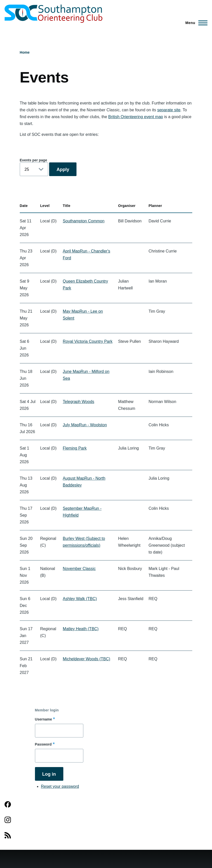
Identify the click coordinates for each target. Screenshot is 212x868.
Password (43, 744)
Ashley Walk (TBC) (80, 599)
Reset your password (60, 786)
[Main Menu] (195, 23)
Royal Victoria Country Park (88, 341)
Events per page (33, 160)
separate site (169, 110)
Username (44, 719)
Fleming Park (75, 448)
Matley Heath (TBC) (81, 629)
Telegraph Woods (79, 402)
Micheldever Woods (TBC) (86, 659)
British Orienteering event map (136, 117)
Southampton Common (84, 221)
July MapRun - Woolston (85, 425)
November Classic (79, 569)
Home (25, 52)
